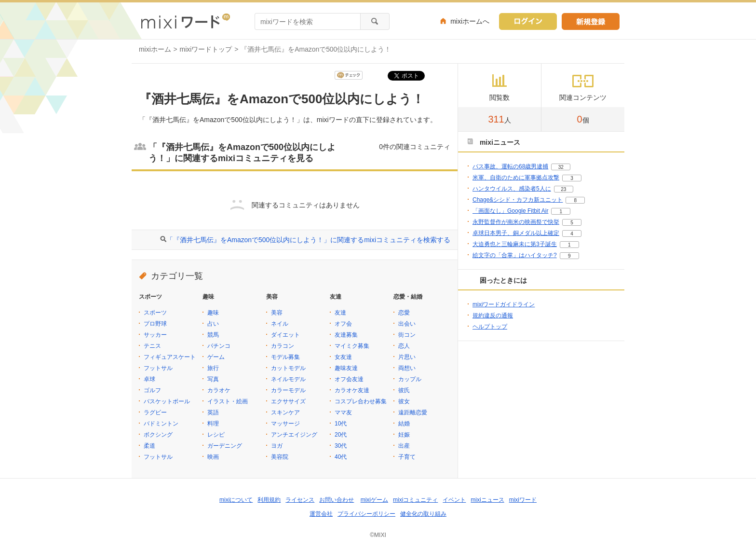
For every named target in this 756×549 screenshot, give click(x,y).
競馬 (213, 335)
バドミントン (161, 424)
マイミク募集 (352, 346)
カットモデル (288, 368)
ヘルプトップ (490, 327)
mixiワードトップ (206, 49)
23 (563, 189)
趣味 (213, 313)
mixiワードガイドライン (504, 304)
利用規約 (269, 500)
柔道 (149, 446)
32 (561, 167)
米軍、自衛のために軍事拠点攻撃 (516, 178)
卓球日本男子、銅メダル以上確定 (516, 233)
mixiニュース (487, 500)
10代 (341, 424)
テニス (152, 346)
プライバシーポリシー (366, 514)
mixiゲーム (374, 500)
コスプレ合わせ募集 (361, 401)
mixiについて (236, 500)
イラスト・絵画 (228, 401)
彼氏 (404, 390)
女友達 (343, 357)
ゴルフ (152, 390)
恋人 (404, 346)
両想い (407, 368)
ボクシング (158, 435)
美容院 (280, 457)
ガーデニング (225, 446)
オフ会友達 (349, 379)
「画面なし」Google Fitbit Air (510, 211)
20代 (341, 435)
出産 (404, 446)
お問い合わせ (337, 500)
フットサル (158, 368)
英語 (213, 412)
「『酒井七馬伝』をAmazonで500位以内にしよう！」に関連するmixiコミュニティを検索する (308, 240)
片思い (407, 357)
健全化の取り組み (423, 514)
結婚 (404, 424)
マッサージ (285, 424)
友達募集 (346, 335)
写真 (213, 379)
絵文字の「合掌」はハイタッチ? (515, 255)
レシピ (216, 435)
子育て (407, 457)
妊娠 (404, 435)
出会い (407, 324)
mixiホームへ (470, 21)
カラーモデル (288, 390)
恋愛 (404, 313)
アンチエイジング (294, 435)
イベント (454, 500)
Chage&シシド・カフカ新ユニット (518, 200)
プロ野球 (155, 324)
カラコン (283, 346)
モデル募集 (285, 357)
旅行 (213, 368)
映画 (213, 457)
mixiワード (523, 500)
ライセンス (300, 500)
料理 (213, 424)
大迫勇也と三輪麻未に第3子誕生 (515, 244)
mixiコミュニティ (415, 500)
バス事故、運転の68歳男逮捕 (510, 166)
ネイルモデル (288, 379)
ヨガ (277, 446)
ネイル (280, 324)
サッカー (155, 335)
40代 (341, 457)
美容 (277, 313)
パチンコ (219, 346)
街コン (407, 335)
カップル (410, 379)
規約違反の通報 (493, 316)
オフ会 (343, 324)
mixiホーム (155, 49)
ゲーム (216, 357)
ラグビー (155, 412)
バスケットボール (167, 401)
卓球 (149, 379)
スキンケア (285, 412)
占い (213, 324)
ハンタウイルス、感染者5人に (512, 189)
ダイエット (285, 335)
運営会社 (321, 514)
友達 (340, 313)
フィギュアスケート (170, 357)
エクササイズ (288, 401)
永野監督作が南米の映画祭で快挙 (516, 222)
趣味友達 (346, 368)
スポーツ (155, 313)
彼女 (404, 401)
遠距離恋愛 (413, 412)
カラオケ (219, 390)
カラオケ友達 (352, 390)
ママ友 (343, 412)
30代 (341, 446)
